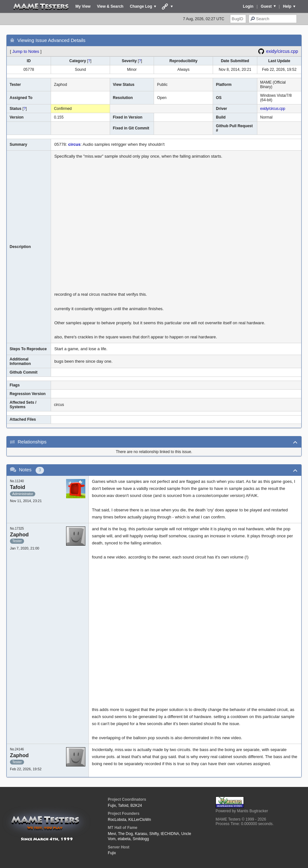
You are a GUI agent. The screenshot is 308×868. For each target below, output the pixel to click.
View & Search (110, 6)
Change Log (141, 6)
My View (83, 6)
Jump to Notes (26, 51)
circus (74, 144)
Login (248, 6)
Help (287, 6)
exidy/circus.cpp (282, 51)
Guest (266, 6)
